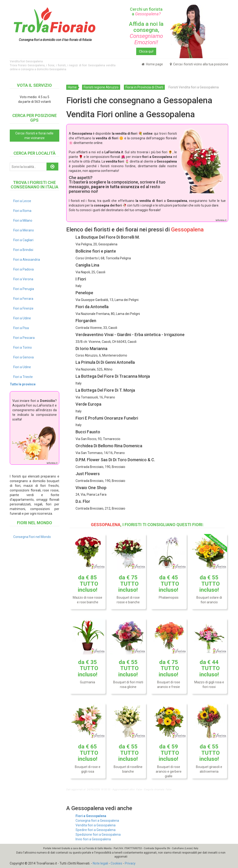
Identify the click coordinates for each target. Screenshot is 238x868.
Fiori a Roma (22, 211)
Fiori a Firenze (23, 308)
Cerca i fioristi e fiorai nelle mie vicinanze (34, 136)
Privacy (130, 863)
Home (72, 87)
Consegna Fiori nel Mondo (32, 537)
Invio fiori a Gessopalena (93, 839)
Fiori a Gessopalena (91, 816)
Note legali (100, 863)
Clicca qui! (146, 51)
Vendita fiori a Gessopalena (96, 825)
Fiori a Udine (22, 318)
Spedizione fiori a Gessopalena (98, 835)
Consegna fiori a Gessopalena (97, 821)
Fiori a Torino (23, 347)
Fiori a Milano (23, 220)
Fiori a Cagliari (23, 240)
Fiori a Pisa (21, 328)
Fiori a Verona (23, 279)
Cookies (116, 863)
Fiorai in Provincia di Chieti (144, 87)
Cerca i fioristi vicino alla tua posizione (199, 64)
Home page (152, 64)
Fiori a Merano (24, 230)
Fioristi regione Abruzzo (101, 87)
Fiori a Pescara (24, 338)
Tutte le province (23, 384)
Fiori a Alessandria (27, 260)
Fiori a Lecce (22, 201)
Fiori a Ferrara (23, 299)
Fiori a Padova (23, 269)
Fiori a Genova (23, 357)
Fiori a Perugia (24, 289)
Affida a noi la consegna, (146, 33)
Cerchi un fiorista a (146, 12)
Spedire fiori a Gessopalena (96, 830)
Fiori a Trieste (23, 377)
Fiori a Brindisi (23, 250)
